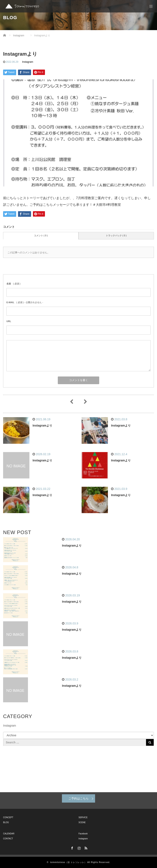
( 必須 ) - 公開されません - (25, 302)
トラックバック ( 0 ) (116, 235)
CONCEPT (8, 817)
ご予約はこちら (78, 798)
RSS (86, 847)
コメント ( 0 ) (41, 235)
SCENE (82, 822)
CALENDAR (9, 834)
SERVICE (83, 817)
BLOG (6, 822)
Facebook (83, 834)
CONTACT (8, 839)
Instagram (28, 62)
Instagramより (42, 425)
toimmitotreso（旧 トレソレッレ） (68, 862)
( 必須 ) (13, 284)
